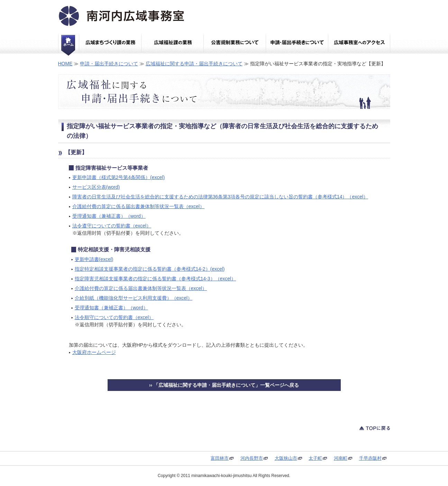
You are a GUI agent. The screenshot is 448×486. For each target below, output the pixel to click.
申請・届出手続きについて (109, 64)
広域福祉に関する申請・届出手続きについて (194, 64)
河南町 (341, 458)
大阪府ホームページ (94, 352)
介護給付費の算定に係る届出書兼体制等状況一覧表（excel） (139, 206)
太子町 (315, 458)
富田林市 (220, 458)
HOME (65, 64)
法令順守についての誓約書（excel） (114, 317)
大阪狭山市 (286, 458)
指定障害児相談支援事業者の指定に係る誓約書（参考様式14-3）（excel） (156, 279)
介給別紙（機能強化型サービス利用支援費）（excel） (134, 298)
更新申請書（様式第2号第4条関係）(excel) (119, 177)
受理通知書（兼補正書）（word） (109, 216)
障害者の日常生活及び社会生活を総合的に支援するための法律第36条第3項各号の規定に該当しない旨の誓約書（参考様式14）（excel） (220, 197)
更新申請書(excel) (94, 259)
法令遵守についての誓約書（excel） (112, 226)
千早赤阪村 (370, 458)
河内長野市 (252, 458)
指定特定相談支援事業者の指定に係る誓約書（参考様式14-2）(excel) (150, 269)
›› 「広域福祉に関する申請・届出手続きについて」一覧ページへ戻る (224, 385)
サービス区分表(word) (96, 187)
